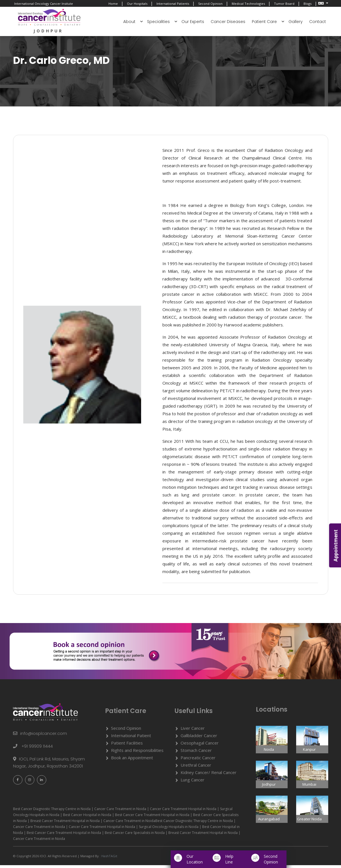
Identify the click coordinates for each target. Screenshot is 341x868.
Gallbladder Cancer (199, 738)
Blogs (307, 4)
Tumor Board (284, 4)
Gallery (296, 22)
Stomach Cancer (196, 753)
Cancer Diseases (228, 22)
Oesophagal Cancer (200, 746)
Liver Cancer (193, 731)
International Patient (131, 738)
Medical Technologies (248, 4)
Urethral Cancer (196, 768)
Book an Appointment (132, 760)
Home (113, 4)
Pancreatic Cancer (198, 760)
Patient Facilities (127, 746)
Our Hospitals (137, 4)
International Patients (173, 4)
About (129, 22)
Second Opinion (210, 4)
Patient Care (264, 22)
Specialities (158, 22)
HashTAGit (109, 859)
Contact (318, 22)
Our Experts (193, 22)
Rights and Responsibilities (137, 753)
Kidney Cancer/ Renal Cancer (209, 775)
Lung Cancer (193, 783)
